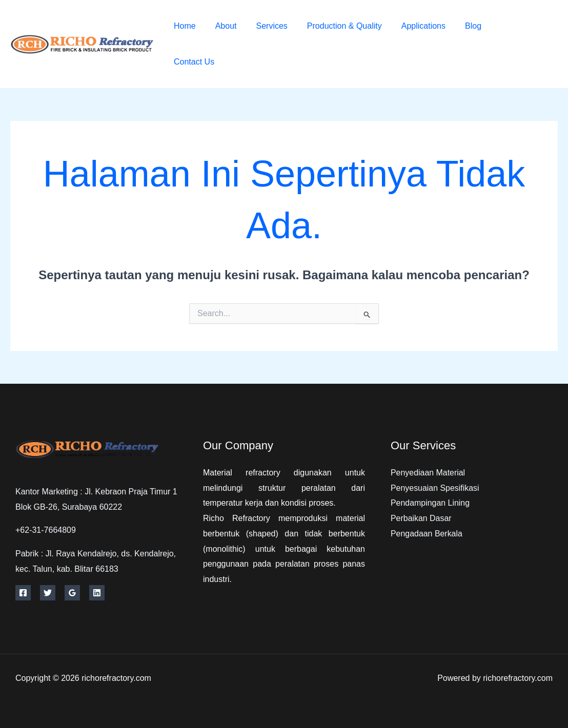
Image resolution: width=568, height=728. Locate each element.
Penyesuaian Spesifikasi (435, 488)
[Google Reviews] (72, 593)
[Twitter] (535, 37)
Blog (456, 26)
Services (264, 26)
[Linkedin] (97, 593)
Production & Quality (334, 26)
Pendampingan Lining (430, 503)
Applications (410, 26)
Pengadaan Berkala (427, 534)
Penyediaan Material (428, 473)
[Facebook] (512, 37)
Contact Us (192, 62)
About (221, 26)
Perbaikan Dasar (421, 518)
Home (183, 26)
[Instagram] (520, 52)
